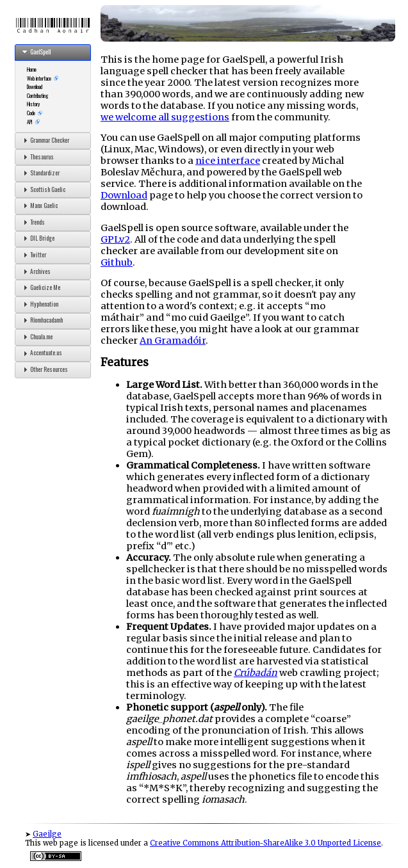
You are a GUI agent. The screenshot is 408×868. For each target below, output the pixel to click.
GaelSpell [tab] (35, 52)
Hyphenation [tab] (39, 304)
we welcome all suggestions (165, 117)
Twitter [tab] (33, 255)
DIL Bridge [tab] (37, 238)
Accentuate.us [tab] (41, 353)
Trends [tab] (32, 222)
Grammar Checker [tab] (45, 140)
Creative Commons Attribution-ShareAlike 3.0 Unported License (265, 843)
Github (117, 262)
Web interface (39, 78)
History (33, 104)
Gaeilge (47, 834)
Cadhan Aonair (53, 26)
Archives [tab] (35, 271)
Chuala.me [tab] (36, 337)
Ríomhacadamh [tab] (41, 320)
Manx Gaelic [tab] (39, 205)
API (30, 122)
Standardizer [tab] (40, 173)
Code (31, 113)
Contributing (38, 95)
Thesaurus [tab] (37, 157)
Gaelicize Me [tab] (40, 287)
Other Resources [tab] (44, 369)
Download (35, 86)
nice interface (228, 161)
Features (125, 362)
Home (32, 69)
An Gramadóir (173, 341)
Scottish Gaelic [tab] (43, 189)
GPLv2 (115, 239)
